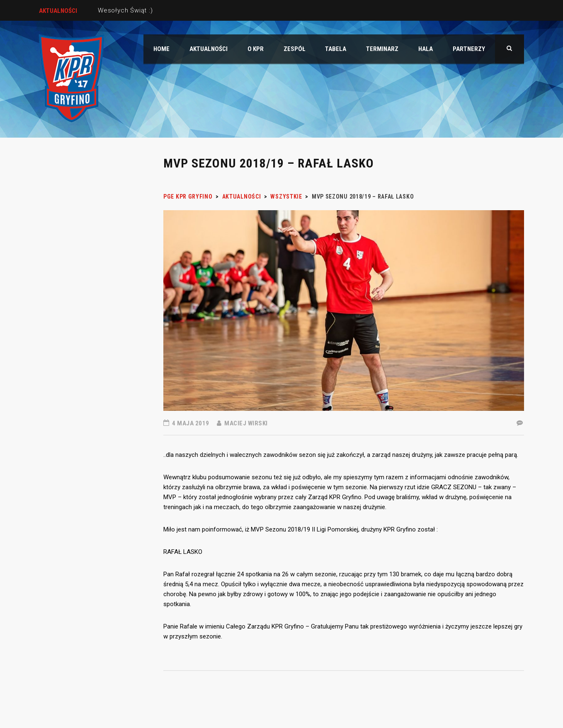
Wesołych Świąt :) (125, 10)
